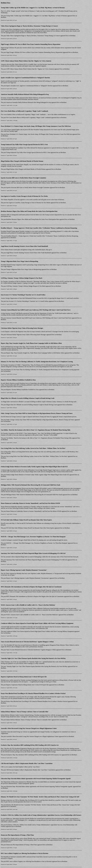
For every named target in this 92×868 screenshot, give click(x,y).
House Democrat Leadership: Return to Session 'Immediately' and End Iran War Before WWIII (30, 503)
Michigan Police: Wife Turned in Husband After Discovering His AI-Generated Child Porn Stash (31, 485)
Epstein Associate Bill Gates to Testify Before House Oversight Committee (23, 178)
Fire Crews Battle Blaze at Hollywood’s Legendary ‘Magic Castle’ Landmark (29, 118)
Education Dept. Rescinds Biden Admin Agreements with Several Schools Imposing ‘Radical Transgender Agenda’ (36, 779)
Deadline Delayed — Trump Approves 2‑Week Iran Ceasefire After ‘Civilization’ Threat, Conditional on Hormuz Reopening (39, 228)
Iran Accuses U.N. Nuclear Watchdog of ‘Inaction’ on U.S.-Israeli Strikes (23, 295)
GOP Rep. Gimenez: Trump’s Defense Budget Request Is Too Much (26, 286)
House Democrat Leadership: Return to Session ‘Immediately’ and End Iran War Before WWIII (34, 511)
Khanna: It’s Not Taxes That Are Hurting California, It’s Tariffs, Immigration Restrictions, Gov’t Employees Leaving (40, 370)
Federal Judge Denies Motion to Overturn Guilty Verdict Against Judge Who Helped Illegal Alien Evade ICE (34, 467)
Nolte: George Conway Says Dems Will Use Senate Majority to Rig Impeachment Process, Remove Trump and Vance (37, 413)
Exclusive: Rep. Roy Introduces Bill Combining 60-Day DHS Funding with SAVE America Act (30, 745)
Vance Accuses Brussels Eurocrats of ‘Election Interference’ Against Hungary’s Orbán (31, 650)
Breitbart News (6, 3)
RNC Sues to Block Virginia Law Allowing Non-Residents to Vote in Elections (25, 853)
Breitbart (3, 17)
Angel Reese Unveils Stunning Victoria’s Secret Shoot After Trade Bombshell (24, 246)
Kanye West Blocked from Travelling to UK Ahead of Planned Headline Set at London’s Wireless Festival (33, 693)
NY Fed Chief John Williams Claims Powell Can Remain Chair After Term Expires (26, 520)
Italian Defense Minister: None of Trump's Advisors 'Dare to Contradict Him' (25, 712)
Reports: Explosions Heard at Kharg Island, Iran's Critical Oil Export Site (24, 677)
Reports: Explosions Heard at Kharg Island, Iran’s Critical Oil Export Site (27, 685)
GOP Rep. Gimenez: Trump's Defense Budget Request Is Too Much (22, 278)
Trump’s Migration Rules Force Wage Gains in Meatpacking (24, 269)
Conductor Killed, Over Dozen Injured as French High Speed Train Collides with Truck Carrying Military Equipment (37, 623)
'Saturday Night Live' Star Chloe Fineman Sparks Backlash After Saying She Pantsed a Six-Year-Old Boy (33, 658)
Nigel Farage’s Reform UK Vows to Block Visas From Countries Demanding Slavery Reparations (34, 52)
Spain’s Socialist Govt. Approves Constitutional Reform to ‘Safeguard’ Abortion (29, 86)
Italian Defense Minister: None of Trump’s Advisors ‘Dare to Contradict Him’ (29, 720)
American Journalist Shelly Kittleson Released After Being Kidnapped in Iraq (25, 94)
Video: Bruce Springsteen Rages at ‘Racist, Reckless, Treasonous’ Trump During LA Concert (29, 26)
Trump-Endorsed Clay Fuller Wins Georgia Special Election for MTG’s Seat (28, 152)
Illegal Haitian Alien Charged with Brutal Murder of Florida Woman (22, 161)
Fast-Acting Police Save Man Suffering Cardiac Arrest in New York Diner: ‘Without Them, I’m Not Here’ (37, 456)
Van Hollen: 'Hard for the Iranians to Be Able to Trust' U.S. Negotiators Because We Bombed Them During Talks (36, 430)
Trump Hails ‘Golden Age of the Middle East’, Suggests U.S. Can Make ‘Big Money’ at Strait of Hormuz (37, 16)
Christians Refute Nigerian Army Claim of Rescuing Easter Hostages (22, 328)
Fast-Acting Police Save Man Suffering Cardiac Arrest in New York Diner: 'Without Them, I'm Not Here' (33, 448)
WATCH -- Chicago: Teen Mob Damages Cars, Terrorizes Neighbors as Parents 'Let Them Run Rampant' (33, 537)
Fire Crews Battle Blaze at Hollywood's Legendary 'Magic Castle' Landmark (24, 111)
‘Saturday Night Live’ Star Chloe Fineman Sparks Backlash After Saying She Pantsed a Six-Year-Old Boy (37, 666)
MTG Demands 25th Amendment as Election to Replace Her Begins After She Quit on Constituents (31, 587)
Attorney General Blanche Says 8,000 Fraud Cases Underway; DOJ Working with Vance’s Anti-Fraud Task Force (39, 318)
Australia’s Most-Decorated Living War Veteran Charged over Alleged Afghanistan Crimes (32, 736)
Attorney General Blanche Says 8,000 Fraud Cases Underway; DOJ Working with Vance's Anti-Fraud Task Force (36, 310)
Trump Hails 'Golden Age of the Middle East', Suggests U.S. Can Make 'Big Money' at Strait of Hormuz (33, 8)
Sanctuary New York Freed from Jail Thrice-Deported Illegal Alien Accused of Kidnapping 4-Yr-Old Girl (33, 553)
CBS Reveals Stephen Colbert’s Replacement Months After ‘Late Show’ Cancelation (31, 770)
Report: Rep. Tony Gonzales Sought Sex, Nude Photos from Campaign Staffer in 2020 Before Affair (31, 343)
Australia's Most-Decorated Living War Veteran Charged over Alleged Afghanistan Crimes (29, 728)
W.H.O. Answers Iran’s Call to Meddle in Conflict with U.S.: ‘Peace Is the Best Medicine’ (32, 615)
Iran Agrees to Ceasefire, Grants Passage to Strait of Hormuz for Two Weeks (24, 196)
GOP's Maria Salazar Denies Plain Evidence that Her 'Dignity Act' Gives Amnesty (26, 61)
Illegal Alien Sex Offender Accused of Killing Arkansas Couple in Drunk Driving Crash (28, 398)
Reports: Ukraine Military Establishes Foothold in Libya (18, 380)
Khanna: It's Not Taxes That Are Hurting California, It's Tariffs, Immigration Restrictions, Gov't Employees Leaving (37, 362)
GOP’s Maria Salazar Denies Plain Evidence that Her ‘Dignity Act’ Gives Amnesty (30, 69)
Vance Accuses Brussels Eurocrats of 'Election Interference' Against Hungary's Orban (27, 642)
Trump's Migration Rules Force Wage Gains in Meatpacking (19, 261)
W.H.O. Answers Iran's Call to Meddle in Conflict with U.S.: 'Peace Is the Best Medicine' (28, 605)
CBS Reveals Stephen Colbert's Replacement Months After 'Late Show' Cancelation (27, 763)
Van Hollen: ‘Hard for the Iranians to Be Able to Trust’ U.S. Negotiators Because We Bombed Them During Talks (39, 438)
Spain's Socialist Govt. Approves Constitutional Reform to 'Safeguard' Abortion (25, 78)
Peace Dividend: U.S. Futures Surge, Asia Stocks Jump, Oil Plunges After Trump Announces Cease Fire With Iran (36, 126)
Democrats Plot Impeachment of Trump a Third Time (17, 835)
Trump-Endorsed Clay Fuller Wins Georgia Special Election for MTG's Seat (24, 145)
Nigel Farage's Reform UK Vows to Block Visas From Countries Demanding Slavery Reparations (31, 44)
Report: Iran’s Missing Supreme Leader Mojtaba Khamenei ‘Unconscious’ (24, 570)
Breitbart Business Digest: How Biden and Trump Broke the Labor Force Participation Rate (29, 211)
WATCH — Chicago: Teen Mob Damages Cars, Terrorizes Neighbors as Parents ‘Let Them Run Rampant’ (37, 543)
